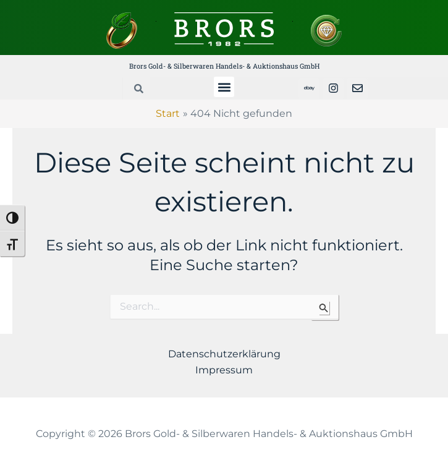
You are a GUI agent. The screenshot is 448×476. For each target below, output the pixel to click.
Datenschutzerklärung (224, 354)
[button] (224, 87)
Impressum (224, 370)
